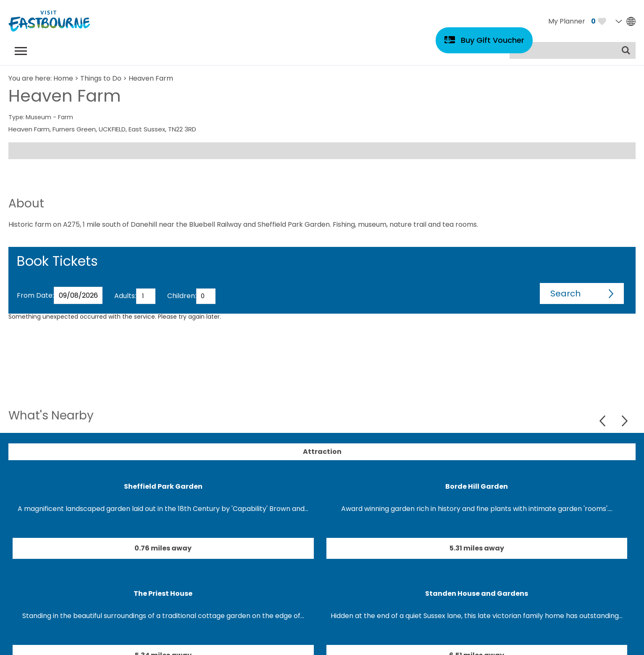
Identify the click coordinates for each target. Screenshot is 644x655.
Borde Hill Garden (477, 486)
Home (63, 78)
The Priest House (163, 593)
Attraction (322, 452)
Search (565, 293)
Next (624, 421)
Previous (603, 421)
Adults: (125, 296)
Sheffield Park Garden (163, 486)
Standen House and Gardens (477, 593)
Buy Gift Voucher (493, 40)
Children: (182, 296)
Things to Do (101, 78)
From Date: (35, 295)
